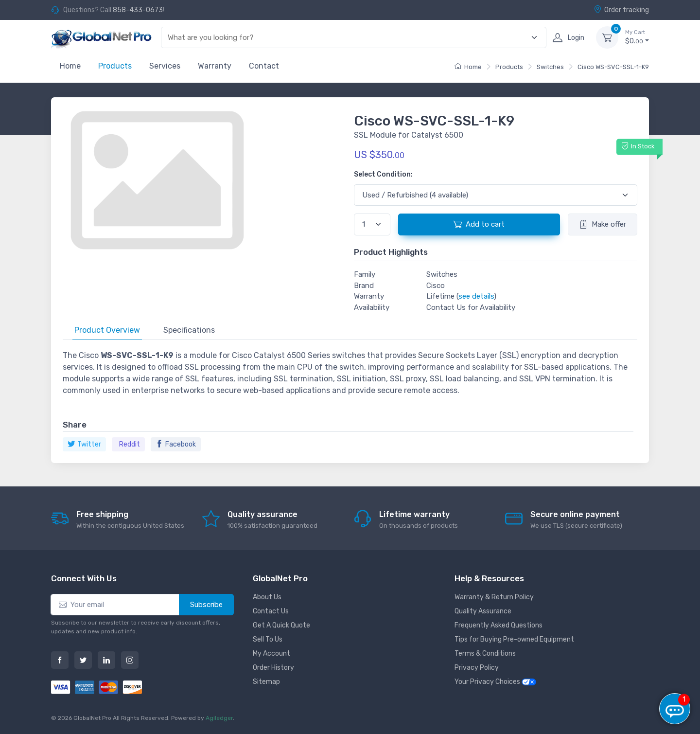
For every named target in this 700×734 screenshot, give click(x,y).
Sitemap (266, 682)
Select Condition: (383, 174)
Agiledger (219, 718)
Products (115, 66)
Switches (550, 67)
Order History (273, 668)
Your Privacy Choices (495, 682)
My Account (271, 653)
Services (165, 66)
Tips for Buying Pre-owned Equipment (514, 639)
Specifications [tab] (189, 330)
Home (70, 66)
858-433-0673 (138, 10)
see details (476, 296)
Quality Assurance (483, 611)
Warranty (215, 66)
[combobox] (348, 38)
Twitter (84, 444)
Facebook (176, 444)
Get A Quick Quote (281, 625)
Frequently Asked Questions (499, 625)
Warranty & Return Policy (494, 597)
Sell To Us (268, 639)
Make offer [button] (603, 224)
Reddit (130, 444)
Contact (264, 66)
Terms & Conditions (485, 653)
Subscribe (206, 605)
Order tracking (621, 10)
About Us (267, 597)
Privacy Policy (477, 668)
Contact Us (271, 611)
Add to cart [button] (479, 224)
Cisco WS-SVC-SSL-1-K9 (613, 67)
